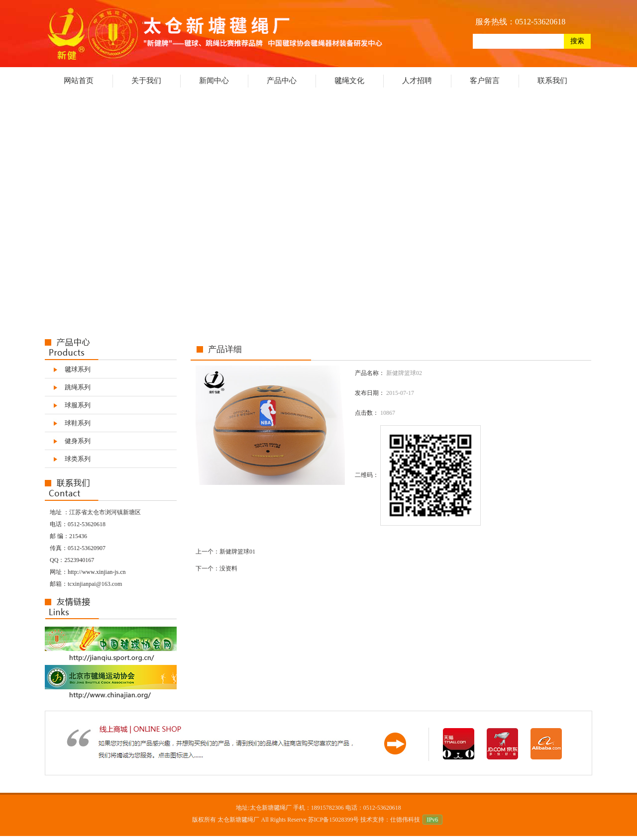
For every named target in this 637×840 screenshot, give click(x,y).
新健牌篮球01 (237, 552)
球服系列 (78, 405)
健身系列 (78, 441)
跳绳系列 (78, 387)
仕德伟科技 (405, 820)
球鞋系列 (78, 423)
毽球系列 (78, 369)
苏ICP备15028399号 (334, 820)
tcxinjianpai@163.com (95, 584)
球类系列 (78, 459)
